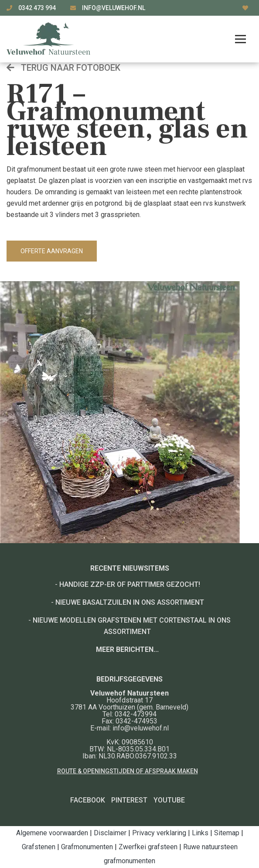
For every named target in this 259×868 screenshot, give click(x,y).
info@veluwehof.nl (114, 8)
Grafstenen (39, 847)
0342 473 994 (38, 8)
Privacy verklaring (159, 833)
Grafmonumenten (87, 847)
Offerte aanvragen (52, 251)
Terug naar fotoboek (63, 68)
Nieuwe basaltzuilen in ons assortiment (130, 602)
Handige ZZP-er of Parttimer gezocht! (130, 584)
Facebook (88, 800)
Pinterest (129, 800)
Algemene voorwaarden (52, 833)
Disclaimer (110, 833)
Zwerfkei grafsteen (148, 847)
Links (200, 833)
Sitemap (227, 833)
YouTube (169, 800)
